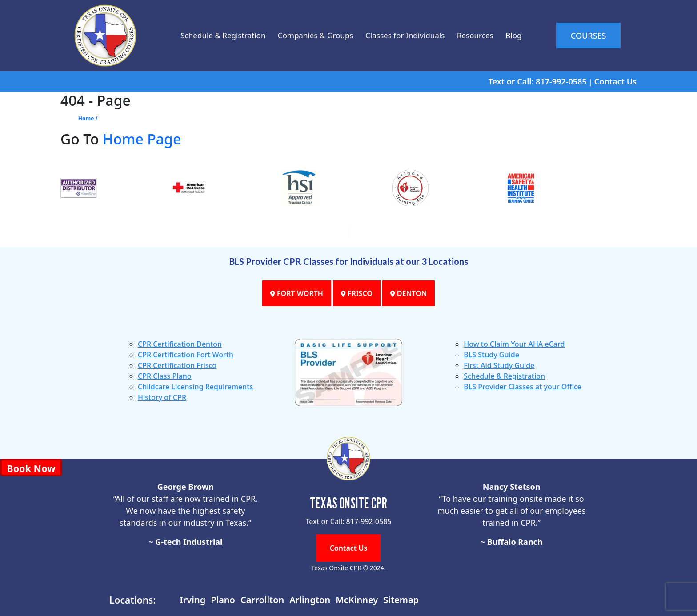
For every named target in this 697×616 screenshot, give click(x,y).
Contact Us (615, 81)
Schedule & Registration (208, 36)
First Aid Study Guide (499, 365)
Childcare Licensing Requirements (195, 387)
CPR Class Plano (165, 376)
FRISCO (357, 293)
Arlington (310, 600)
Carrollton (262, 600)
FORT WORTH (294, 293)
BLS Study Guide (491, 355)
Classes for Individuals (407, 36)
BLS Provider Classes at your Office (523, 387)
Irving (192, 600)
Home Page (142, 139)
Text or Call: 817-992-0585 (537, 81)
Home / (88, 118)
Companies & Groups (309, 36)
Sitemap (401, 600)
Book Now (31, 468)
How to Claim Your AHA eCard (514, 344)
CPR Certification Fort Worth (186, 355)
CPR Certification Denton (180, 344)
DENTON (411, 293)
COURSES (594, 36)
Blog (527, 36)
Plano (223, 600)
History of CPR (162, 397)
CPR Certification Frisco (177, 365)
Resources (484, 36)
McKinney (357, 600)
